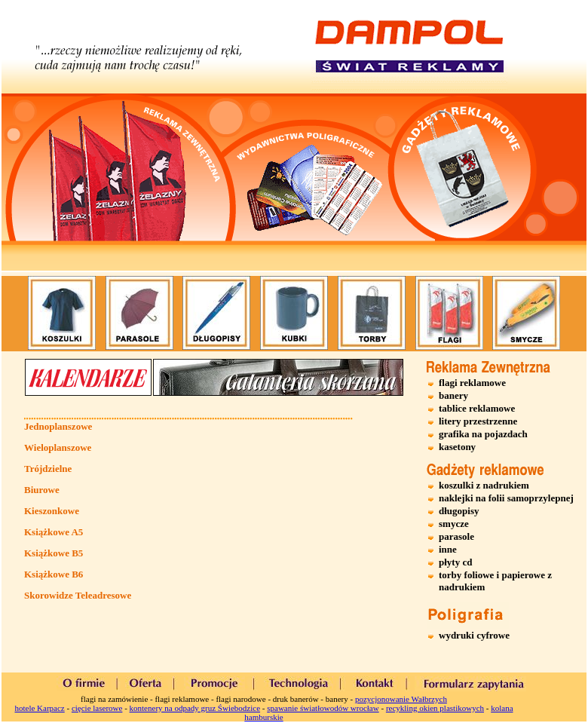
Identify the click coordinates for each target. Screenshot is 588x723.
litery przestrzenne (478, 421)
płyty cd (455, 562)
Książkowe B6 (54, 574)
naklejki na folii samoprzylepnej (506, 498)
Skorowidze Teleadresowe (78, 595)
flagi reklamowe (472, 383)
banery (453, 395)
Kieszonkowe (52, 511)
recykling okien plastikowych (435, 708)
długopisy (459, 511)
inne (448, 549)
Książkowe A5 (54, 532)
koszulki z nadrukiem (484, 485)
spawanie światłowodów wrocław (323, 708)
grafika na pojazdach (483, 434)
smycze (454, 524)
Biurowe (42, 490)
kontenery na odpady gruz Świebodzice (195, 708)
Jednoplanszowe (58, 426)
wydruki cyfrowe (474, 635)
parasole (456, 536)
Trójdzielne (48, 469)
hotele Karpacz (39, 708)
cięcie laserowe (97, 708)
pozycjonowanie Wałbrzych (401, 699)
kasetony (457, 447)
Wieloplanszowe (58, 447)
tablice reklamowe (477, 408)
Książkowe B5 (54, 553)
